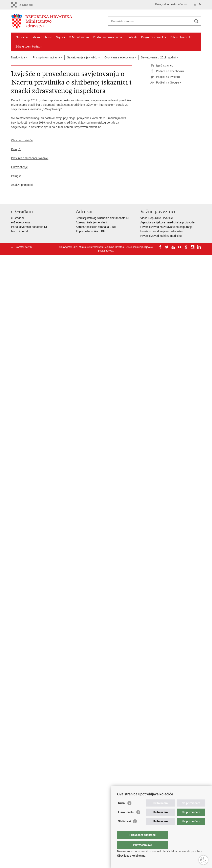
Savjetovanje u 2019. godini (158, 57)
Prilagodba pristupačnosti (171, 4)
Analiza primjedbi (22, 185)
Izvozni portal (19, 231)
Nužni (122, 811)
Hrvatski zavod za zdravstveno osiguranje (166, 227)
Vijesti (60, 37)
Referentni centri (181, 37)
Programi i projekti (153, 37)
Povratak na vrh (23, 247)
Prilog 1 (16, 149)
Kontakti (131, 37)
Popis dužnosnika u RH (90, 231)
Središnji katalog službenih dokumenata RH (103, 218)
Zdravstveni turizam (29, 47)
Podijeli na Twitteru (165, 77)
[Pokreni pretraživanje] (196, 21)
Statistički (124, 829)
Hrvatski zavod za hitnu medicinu (161, 236)
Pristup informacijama (107, 37)
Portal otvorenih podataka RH (30, 227)
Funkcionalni (126, 820)
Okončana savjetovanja (119, 57)
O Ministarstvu (79, 37)
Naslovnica (18, 57)
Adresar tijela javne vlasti (91, 222)
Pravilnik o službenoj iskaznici (30, 158)
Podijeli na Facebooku (167, 71)
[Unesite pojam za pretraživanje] (150, 21)
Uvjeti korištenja (134, 247)
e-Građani (17, 218)
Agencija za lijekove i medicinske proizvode (167, 222)
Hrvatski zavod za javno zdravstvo (162, 231)
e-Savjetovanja (20, 222)
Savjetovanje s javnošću (82, 57)
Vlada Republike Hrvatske (157, 218)
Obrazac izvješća (22, 140)
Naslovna (22, 37)
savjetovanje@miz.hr (87, 127)
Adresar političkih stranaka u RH (96, 227)
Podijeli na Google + (166, 83)
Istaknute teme (42, 37)
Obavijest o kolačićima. (132, 856)
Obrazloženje (19, 167)
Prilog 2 (16, 176)
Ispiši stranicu (162, 66)
